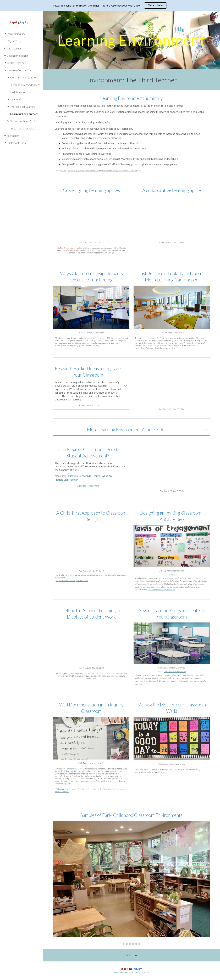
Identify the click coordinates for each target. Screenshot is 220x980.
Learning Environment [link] (24, 114)
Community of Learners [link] (24, 77)
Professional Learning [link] (23, 107)
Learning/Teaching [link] (17, 56)
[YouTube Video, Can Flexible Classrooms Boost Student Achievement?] (172, 465)
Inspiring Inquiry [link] (16, 34)
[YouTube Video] (91, 217)
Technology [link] (13, 136)
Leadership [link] (17, 99)
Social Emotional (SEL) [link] (23, 121)
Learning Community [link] (19, 70)
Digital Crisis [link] (14, 41)
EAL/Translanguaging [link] (22, 128)
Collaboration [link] (18, 92)
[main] (132, 40)
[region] (110, 5)
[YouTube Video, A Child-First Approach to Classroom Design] (91, 546)
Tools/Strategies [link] (16, 63)
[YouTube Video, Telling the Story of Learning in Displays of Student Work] (91, 643)
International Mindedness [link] (25, 85)
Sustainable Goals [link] (17, 143)
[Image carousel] (132, 883)
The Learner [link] (14, 48)
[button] (216, 16)
